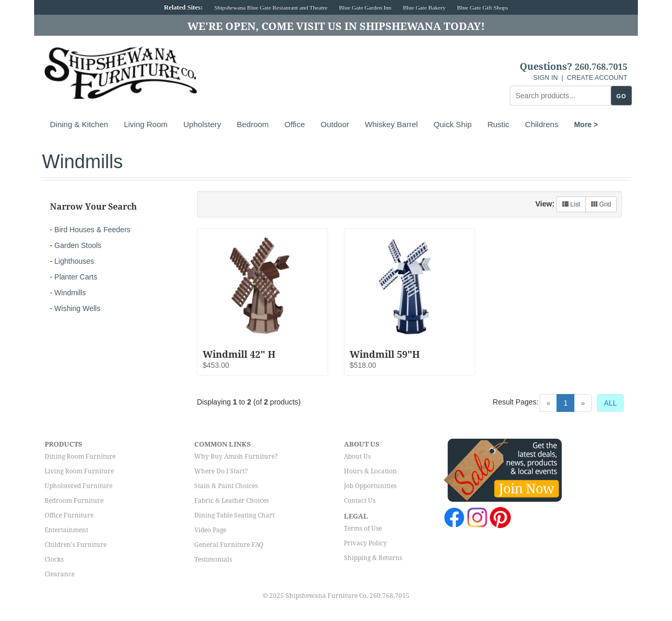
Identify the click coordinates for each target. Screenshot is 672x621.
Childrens (542, 124)
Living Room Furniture (79, 471)
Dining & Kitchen (79, 124)
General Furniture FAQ (229, 545)
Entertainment (66, 530)
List (571, 204)
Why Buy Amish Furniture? (236, 457)
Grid (601, 204)
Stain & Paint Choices (226, 486)
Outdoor (335, 124)
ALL (610, 403)
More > (586, 125)
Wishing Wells (78, 308)
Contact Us (360, 501)
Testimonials (213, 560)
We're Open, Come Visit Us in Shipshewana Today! (336, 26)
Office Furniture (69, 515)
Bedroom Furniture (74, 501)
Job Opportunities (370, 486)
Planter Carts (76, 277)
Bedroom (253, 124)
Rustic (498, 124)
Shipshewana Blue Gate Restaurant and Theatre (271, 7)
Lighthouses (75, 261)
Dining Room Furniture (80, 457)
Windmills (70, 293)
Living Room (146, 124)
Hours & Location (370, 471)
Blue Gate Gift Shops (482, 7)
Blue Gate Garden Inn (365, 7)
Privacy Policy (365, 543)
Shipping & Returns (373, 558)
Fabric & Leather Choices (232, 501)
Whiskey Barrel (391, 124)
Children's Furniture (76, 545)
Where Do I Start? (221, 471)
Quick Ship (453, 124)
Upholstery (202, 124)
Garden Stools (78, 245)
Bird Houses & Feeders (93, 230)
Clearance (60, 574)
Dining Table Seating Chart (234, 515)
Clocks (54, 560)
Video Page (210, 530)
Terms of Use (363, 529)
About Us (357, 457)
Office (295, 124)
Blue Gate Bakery (424, 7)
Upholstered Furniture (78, 486)
